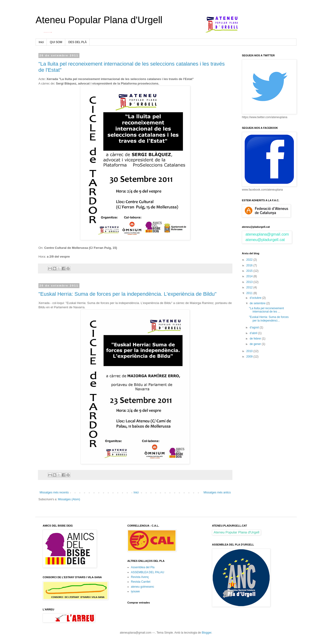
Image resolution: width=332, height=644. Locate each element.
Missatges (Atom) (69, 499)
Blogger (207, 633)
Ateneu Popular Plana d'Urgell (99, 20)
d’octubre (256, 298)
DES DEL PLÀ (77, 42)
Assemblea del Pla (143, 567)
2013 (250, 282)
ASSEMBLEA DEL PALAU (148, 572)
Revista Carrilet (141, 582)
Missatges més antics (217, 492)
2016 (250, 265)
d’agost (255, 327)
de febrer (256, 339)
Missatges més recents (54, 492)
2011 (250, 293)
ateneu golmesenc (143, 587)
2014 (250, 276)
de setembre (258, 303)
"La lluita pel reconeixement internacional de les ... (266, 310)
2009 (250, 357)
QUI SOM (56, 42)
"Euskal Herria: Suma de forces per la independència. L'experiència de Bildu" (127, 294)
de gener (256, 344)
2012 (250, 287)
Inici (41, 42)
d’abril (254, 333)
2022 (250, 260)
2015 (250, 271)
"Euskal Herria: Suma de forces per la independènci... (269, 319)
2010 (250, 351)
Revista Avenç (140, 577)
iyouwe (135, 591)
